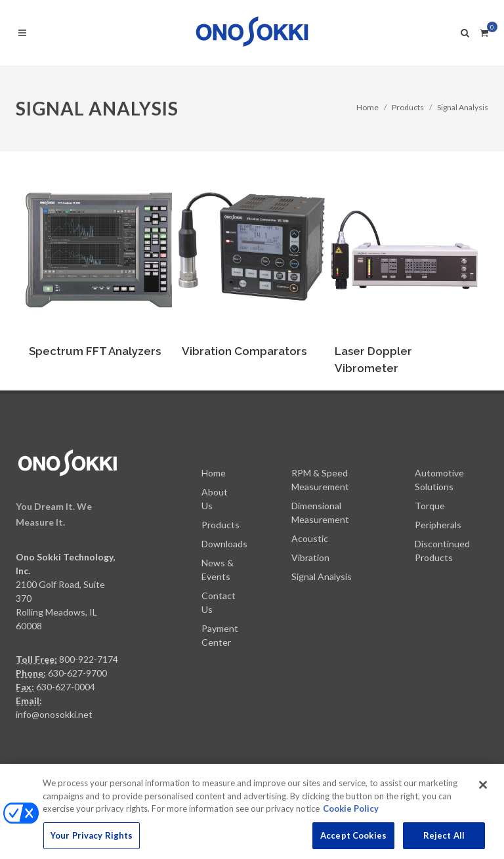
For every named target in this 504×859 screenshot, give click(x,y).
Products (408, 107)
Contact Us (219, 602)
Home (367, 107)
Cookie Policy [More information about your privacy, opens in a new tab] (351, 816)
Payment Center (220, 635)
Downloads (224, 544)
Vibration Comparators (244, 351)
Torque (430, 506)
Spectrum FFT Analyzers (95, 351)
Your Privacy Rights (92, 843)
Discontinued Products (442, 551)
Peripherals (438, 525)
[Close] (483, 792)
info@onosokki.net (54, 714)
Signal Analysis (463, 107)
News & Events (218, 570)
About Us (215, 499)
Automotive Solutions (439, 480)
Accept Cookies (353, 843)
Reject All (444, 843)
